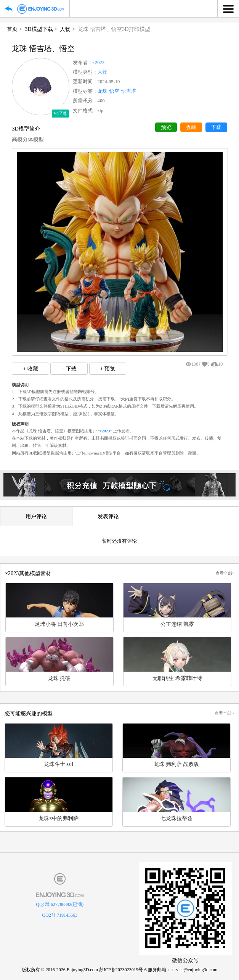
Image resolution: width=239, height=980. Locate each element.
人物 (65, 29)
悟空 (114, 91)
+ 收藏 (30, 369)
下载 (216, 127)
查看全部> (225, 573)
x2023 (99, 63)
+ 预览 (107, 369)
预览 (166, 127)
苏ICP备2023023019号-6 (123, 970)
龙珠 (103, 91)
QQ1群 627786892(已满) (60, 904)
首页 (12, 29)
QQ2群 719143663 (60, 915)
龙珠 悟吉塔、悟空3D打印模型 (114, 29)
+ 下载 (69, 369)
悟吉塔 (129, 91)
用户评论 (36, 516)
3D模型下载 (39, 29)
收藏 (191, 127)
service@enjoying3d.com (194, 970)
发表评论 (108, 516)
